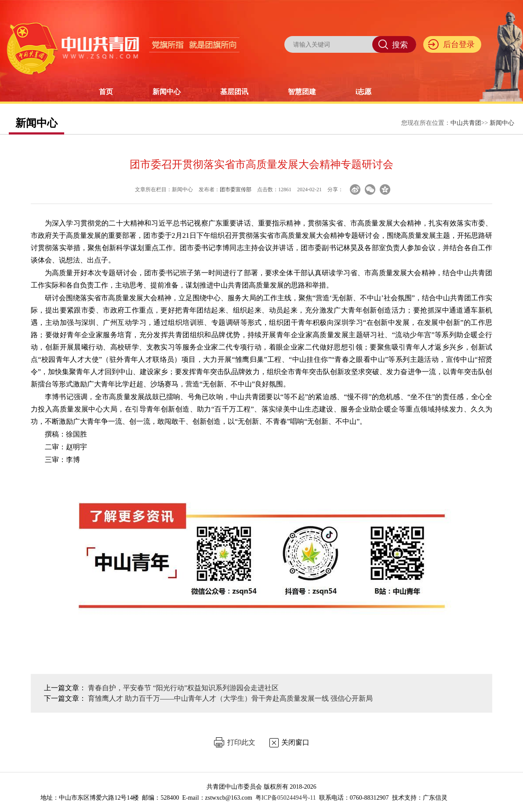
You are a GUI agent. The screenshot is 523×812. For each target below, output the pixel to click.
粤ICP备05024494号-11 (286, 798)
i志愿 (363, 92)
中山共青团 (466, 123)
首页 (106, 92)
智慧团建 (302, 92)
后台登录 (459, 44)
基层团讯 (234, 92)
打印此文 (241, 742)
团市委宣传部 (236, 189)
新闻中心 (167, 92)
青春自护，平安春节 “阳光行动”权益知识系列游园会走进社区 (183, 688)
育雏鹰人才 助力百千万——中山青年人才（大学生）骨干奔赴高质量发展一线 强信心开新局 (230, 698)
